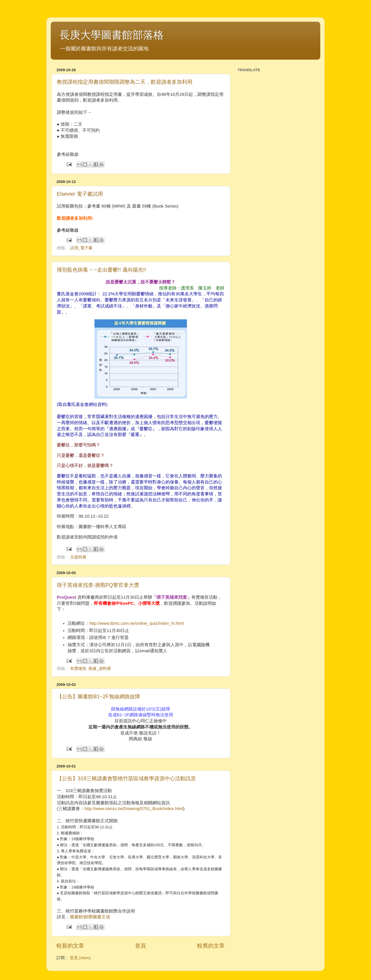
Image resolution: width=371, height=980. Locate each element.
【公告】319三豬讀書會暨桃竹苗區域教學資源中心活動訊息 (126, 778)
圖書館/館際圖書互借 (90, 917)
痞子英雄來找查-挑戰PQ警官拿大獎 (98, 585)
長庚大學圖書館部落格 (112, 35)
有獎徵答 (78, 669)
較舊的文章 (211, 946)
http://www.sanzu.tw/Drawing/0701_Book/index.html (134, 809)
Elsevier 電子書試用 (80, 194)
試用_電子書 (81, 248)
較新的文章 (70, 946)
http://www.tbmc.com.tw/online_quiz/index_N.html (137, 623)
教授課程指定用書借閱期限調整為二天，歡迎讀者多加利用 (125, 82)
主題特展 (78, 557)
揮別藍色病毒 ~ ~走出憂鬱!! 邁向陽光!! (101, 270)
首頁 (141, 946)
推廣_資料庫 (100, 669)
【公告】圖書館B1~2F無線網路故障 (99, 697)
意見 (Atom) (80, 958)
